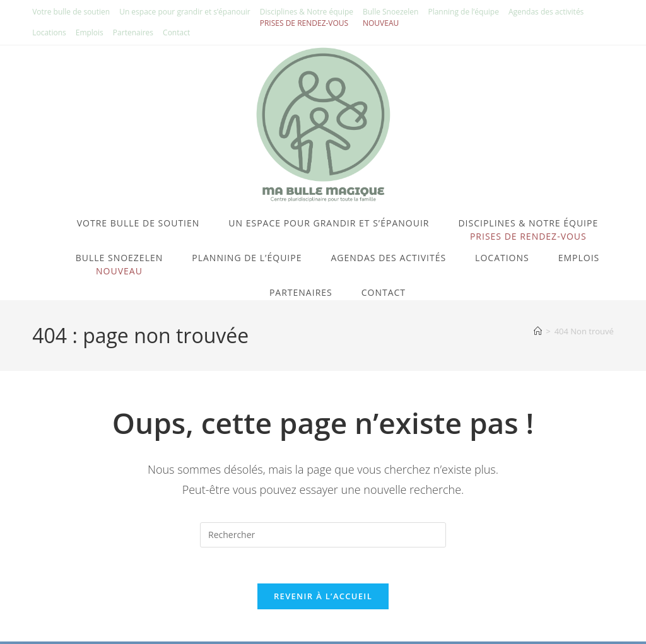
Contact (176, 32)
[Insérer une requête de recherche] (323, 535)
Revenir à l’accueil (323, 599)
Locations (49, 32)
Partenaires (133, 32)
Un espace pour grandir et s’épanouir (185, 12)
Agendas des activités (546, 12)
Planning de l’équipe (463, 12)
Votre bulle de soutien (71, 12)
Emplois (90, 32)
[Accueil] (538, 331)
